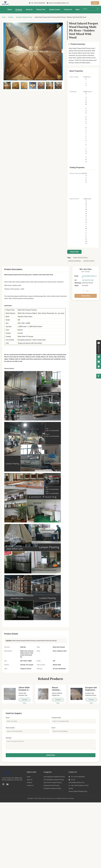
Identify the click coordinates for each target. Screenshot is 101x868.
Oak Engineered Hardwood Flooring (54, 778)
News (78, 10)
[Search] (98, 9)
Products (19, 10)
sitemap (71, 800)
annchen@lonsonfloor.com (61, 3)
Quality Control (55, 10)
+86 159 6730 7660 (88, 280)
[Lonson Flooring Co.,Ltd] (7, 776)
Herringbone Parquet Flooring (52, 790)
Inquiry (95, 3)
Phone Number (10, 728)
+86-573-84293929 (39, 3)
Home (10, 10)
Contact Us (68, 10)
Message (9, 738)
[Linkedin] (7, 786)
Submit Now (51, 757)
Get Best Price (25, 700)
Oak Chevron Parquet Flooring (53, 784)
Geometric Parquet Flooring (24, 17)
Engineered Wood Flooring (51, 787)
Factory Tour (41, 10)
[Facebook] (3, 786)
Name (8, 718)
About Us (29, 10)
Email (54, 728)
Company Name (56, 718)
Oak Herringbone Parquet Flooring (54, 781)
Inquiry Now (74, 252)
